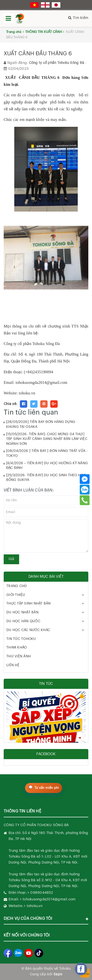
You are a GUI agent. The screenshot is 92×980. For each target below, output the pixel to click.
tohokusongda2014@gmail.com (41, 382)
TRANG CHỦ (17, 586)
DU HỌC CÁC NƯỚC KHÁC (28, 630)
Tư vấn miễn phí (47, 788)
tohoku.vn (35, 906)
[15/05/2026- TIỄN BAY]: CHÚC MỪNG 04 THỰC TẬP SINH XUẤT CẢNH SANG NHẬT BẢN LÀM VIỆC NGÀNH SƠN (47, 439)
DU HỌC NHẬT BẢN (22, 612)
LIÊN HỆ (13, 665)
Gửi (11, 559)
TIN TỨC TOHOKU (21, 639)
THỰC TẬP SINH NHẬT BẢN (29, 604)
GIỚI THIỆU (16, 595)
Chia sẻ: (10, 404)
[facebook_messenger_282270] (81, 969)
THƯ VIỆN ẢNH (19, 656)
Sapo (58, 974)
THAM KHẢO (17, 648)
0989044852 (42, 893)
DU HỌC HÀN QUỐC (23, 621)
